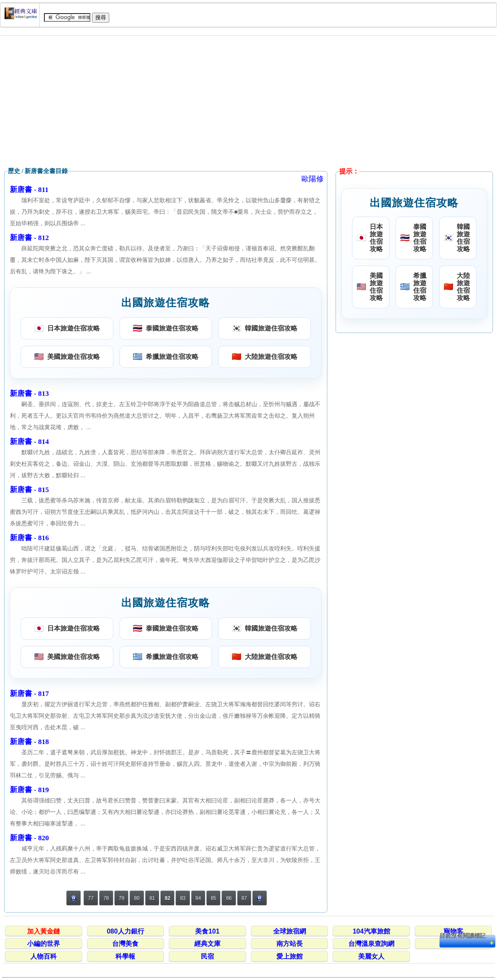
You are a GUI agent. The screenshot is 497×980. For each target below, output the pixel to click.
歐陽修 (313, 179)
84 (198, 898)
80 (137, 898)
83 (183, 898)
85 (213, 898)
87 (244, 898)
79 (121, 898)
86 (229, 898)
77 (91, 898)
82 (167, 898)
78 (106, 898)
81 (152, 898)
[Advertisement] (248, 102)
